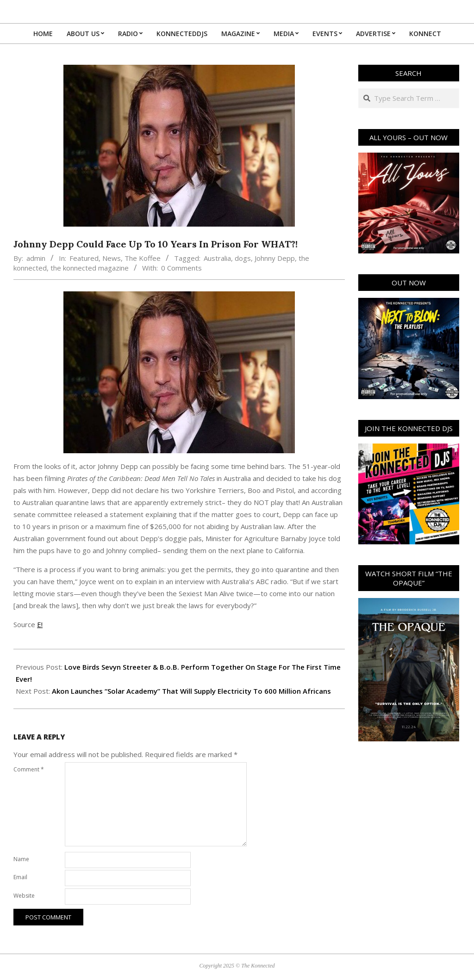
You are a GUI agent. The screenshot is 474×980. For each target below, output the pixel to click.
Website (24, 896)
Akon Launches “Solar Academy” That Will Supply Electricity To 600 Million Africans (191, 691)
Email (20, 877)
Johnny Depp (275, 258)
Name (21, 859)
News (112, 258)
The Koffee (143, 258)
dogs (243, 258)
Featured (84, 258)
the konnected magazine (90, 268)
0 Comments (181, 268)
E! (40, 624)
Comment (29, 769)
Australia (217, 258)
